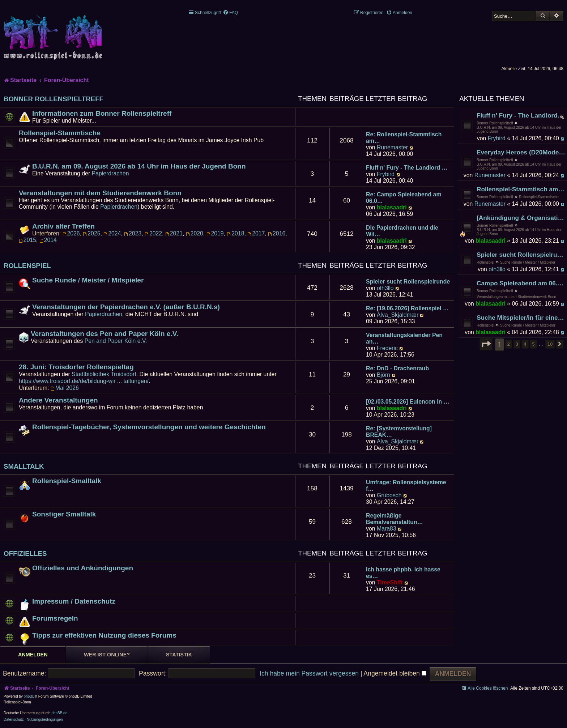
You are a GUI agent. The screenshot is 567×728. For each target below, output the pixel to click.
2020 (195, 233)
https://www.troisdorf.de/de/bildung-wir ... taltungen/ (84, 381)
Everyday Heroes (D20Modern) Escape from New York (521, 152)
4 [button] (525, 344)
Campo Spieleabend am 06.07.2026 (521, 283)
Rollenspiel (485, 262)
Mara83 (387, 529)
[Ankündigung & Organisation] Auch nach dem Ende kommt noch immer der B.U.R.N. (521, 218)
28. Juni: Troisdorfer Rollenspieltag (76, 367)
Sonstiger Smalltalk (64, 514)
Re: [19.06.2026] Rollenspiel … (407, 308)
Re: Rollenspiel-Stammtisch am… (404, 138)
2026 (71, 233)
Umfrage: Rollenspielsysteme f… (406, 486)
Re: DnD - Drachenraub (397, 368)
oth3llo (497, 269)
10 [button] (550, 344)
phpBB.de (59, 713)
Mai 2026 (65, 388)
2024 (112, 233)
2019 (215, 233)
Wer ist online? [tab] (107, 655)
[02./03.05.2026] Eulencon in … (408, 402)
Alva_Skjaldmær (398, 315)
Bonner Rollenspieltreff (495, 123)
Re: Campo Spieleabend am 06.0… (404, 198)
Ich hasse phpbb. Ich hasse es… (403, 573)
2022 (153, 233)
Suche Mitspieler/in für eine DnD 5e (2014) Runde (521, 318)
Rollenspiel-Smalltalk (67, 481)
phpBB (29, 696)
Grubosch (389, 495)
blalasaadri (491, 241)
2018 (235, 233)
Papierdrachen (110, 173)
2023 (133, 233)
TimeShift (390, 582)
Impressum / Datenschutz (74, 601)
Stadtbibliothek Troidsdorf (104, 374)
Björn (383, 375)
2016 (277, 233)
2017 (256, 233)
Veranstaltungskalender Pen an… (404, 338)
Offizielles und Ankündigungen (83, 568)
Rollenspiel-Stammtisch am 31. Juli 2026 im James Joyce (521, 189)
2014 (48, 240)
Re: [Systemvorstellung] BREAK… (399, 432)
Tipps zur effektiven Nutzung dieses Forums (104, 635)
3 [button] (517, 344)
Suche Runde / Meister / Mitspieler (528, 262)
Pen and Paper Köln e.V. (116, 341)
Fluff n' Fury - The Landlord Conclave (521, 115)
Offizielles (25, 554)
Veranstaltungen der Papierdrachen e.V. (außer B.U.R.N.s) (126, 307)
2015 (27, 240)
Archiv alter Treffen (63, 226)
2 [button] (509, 344)
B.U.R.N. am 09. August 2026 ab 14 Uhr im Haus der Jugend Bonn (519, 129)
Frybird (497, 138)
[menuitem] (230, 13)
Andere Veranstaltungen (58, 400)
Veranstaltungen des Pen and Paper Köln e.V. (105, 334)
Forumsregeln (55, 618)
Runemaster (490, 175)
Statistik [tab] (179, 655)
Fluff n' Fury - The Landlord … (407, 168)
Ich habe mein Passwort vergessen (309, 673)
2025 (91, 233)
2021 (174, 233)
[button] (486, 344)
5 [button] (533, 344)
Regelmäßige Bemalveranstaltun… (394, 519)
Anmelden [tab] (33, 655)
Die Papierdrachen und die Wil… (402, 231)
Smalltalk (24, 466)
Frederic (387, 348)
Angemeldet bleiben (395, 673)
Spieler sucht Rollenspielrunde (521, 255)
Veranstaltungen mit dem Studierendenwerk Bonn (516, 297)
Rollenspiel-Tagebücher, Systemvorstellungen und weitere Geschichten (149, 427)
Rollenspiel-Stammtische (539, 197)
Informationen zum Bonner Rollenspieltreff (102, 113)
